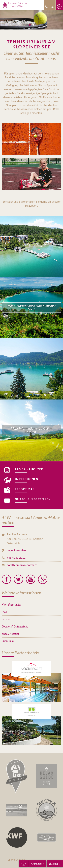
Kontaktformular (12, 605)
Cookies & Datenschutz (15, 627)
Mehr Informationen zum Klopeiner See (31, 307)
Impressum (8, 641)
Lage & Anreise (16, 550)
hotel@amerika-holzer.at (22, 565)
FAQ (4, 612)
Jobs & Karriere (11, 634)
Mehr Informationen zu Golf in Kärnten (32, 430)
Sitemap (6, 619)
